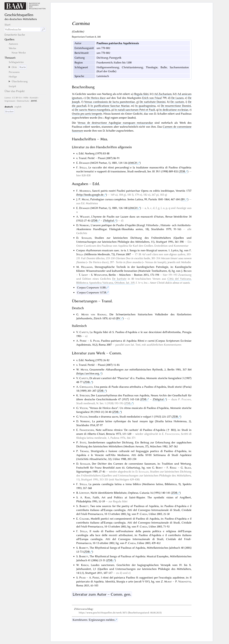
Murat (168, 582)
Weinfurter (101, 275)
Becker (188, 271)
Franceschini (87, 430)
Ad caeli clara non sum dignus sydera (163, 254)
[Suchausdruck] (23, 29)
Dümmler (84, 163)
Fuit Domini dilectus (93, 258)
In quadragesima (146, 106)
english (18, 107)
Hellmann (87, 267)
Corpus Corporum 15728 (92, 292)
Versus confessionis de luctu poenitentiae (110, 102)
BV (183, 199)
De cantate (177, 102)
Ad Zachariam (163, 94)
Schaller (86, 238)
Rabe (87, 497)
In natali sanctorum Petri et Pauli (135, 110)
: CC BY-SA (13, 98)
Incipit (12, 86)
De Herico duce (96, 98)
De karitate (119, 279)
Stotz (83, 442)
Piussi (96, 341)
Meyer (84, 370)
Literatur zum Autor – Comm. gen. (102, 594)
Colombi (84, 519)
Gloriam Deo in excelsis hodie (133, 258)
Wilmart (85, 217)
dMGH (133, 163)
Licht (85, 275)
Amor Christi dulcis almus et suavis (170, 283)
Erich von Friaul (152, 98)
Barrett (84, 506)
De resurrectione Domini (176, 106)
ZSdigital (108, 221)
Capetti (84, 332)
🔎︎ (43, 29)
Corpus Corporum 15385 (92, 287)
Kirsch (85, 565)
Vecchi (84, 408)
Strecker (85, 395)
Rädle (173, 468)
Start (8, 25)
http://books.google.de (90, 195)
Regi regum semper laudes (120, 118)
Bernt (159, 468)
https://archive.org (88, 373)
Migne (85, 199)
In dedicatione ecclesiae (174, 110)
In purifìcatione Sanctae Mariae (110, 106)
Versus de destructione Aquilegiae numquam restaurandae (115, 123)
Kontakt (34, 98)
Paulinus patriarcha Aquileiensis (118, 43)
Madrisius (85, 191)
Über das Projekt (15, 91)
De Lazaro (177, 98)
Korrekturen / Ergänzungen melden (94, 620)
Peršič (83, 341)
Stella (83, 167)
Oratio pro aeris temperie (87, 114)
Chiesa (144, 514)
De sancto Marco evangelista (92, 110)
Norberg (84, 225)
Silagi (188, 468)
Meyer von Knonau (94, 314)
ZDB (182, 171)
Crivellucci (86, 387)
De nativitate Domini (153, 102)
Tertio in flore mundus (128, 262)
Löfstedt (84, 493)
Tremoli (84, 451)
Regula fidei (141, 94)
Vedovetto (185, 582)
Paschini (186, 399)
